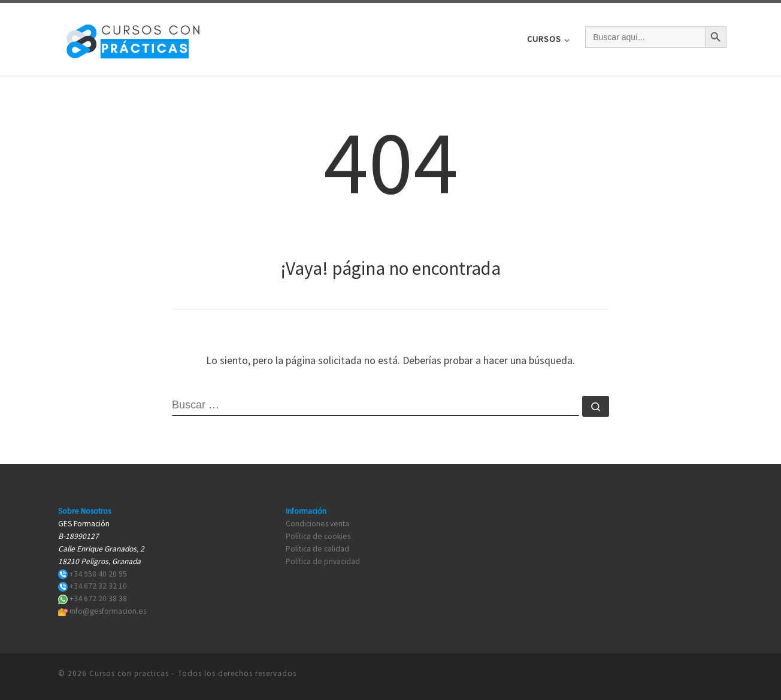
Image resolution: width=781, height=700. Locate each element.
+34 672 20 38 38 (98, 599)
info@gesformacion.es (108, 611)
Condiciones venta (317, 524)
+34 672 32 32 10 (98, 586)
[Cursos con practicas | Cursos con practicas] (133, 37)
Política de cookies (318, 536)
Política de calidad (317, 549)
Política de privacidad (323, 561)
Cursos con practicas (129, 673)
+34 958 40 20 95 (98, 574)
